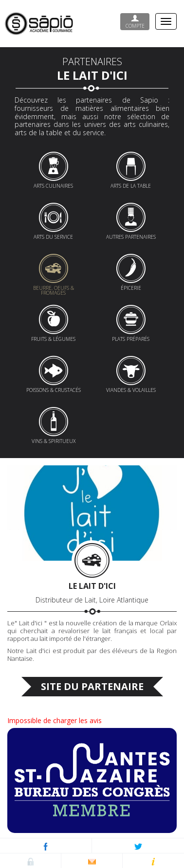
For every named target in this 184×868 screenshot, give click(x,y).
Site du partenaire (92, 686)
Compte (135, 22)
